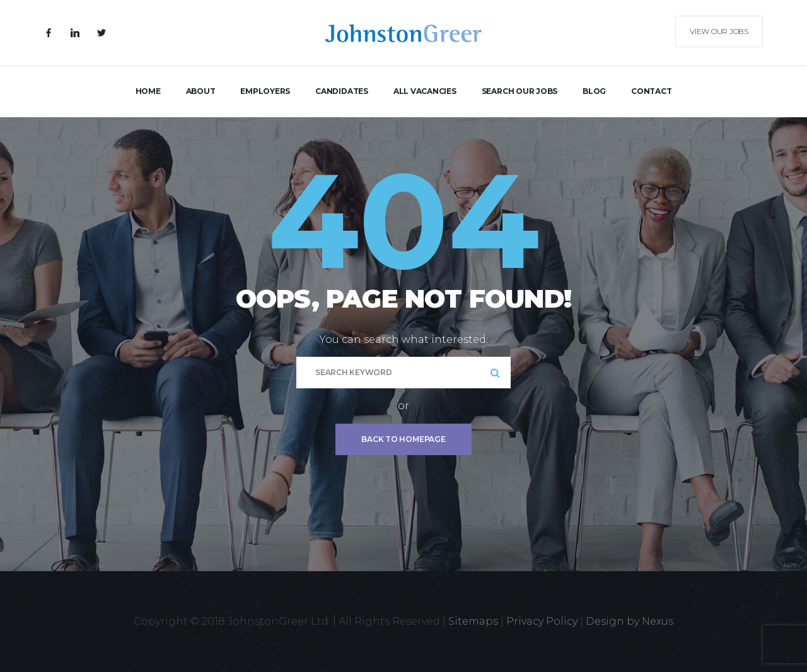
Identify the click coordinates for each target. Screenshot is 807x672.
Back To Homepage (403, 439)
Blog (594, 91)
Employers (265, 91)
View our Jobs (719, 31)
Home (148, 91)
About (201, 91)
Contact (651, 91)
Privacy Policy (542, 621)
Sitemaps (473, 621)
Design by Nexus (630, 621)
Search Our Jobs (520, 91)
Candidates (342, 91)
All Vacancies (425, 91)
